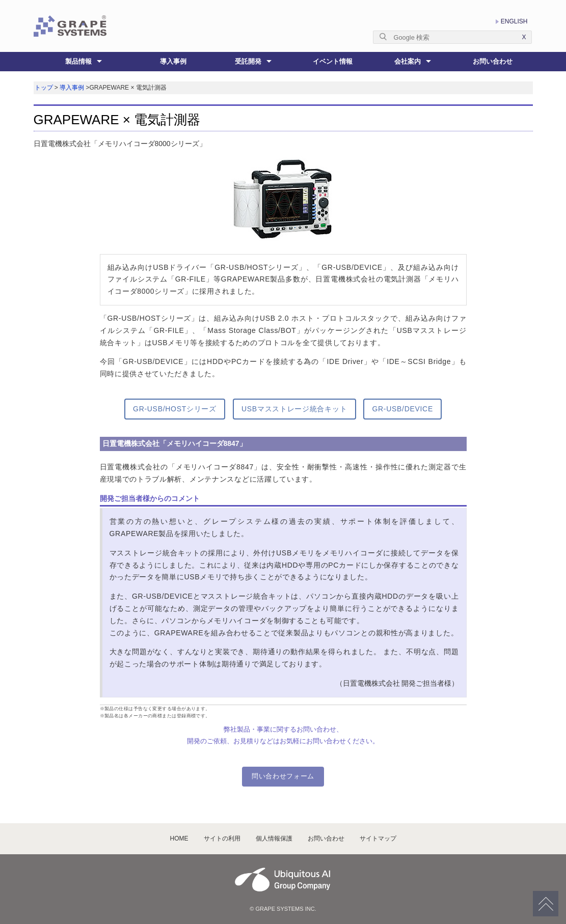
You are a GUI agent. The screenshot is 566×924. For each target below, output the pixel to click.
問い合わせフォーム (283, 776)
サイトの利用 (222, 838)
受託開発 (248, 61)
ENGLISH (514, 21)
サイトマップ (378, 838)
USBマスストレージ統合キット (294, 409)
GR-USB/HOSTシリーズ (175, 409)
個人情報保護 (274, 838)
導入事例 (173, 61)
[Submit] (386, 37)
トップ (44, 88)
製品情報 (78, 61)
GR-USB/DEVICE (402, 409)
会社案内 (408, 61)
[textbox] (452, 37)
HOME (179, 838)
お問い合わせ (493, 61)
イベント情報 (333, 61)
